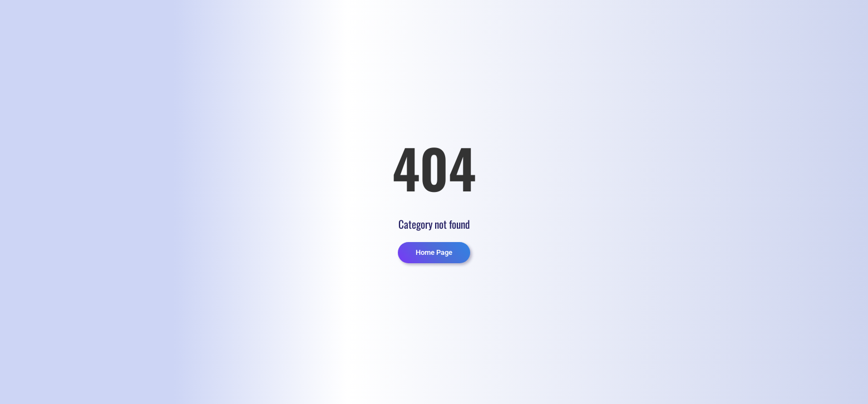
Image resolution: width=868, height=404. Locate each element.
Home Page (434, 252)
